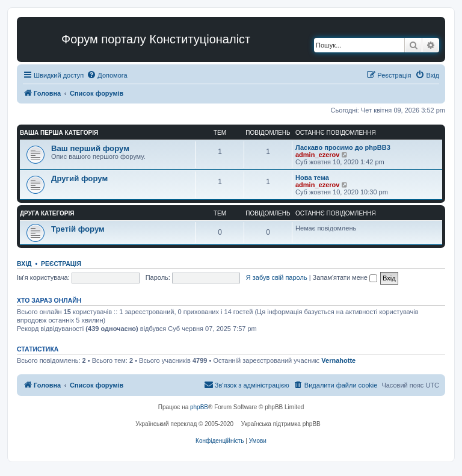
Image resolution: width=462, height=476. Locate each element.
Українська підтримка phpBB (281, 424)
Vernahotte (338, 360)
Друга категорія (47, 213)
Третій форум (78, 229)
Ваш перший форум (90, 148)
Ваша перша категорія (59, 133)
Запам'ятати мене (345, 277)
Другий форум (79, 178)
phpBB (199, 407)
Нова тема (312, 178)
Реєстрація (61, 264)
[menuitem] (107, 75)
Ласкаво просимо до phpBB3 (343, 147)
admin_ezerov (317, 155)
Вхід (24, 264)
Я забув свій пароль (277, 277)
